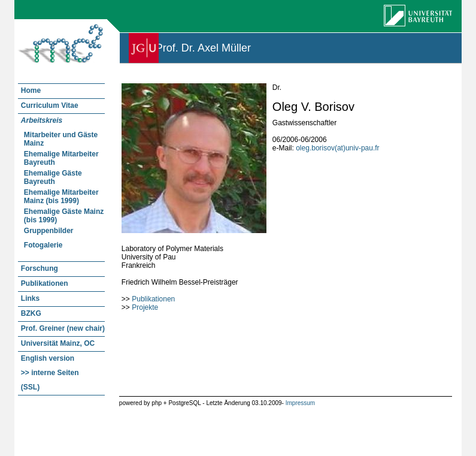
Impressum (300, 403)
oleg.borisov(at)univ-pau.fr (337, 148)
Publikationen (153, 299)
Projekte (145, 307)
